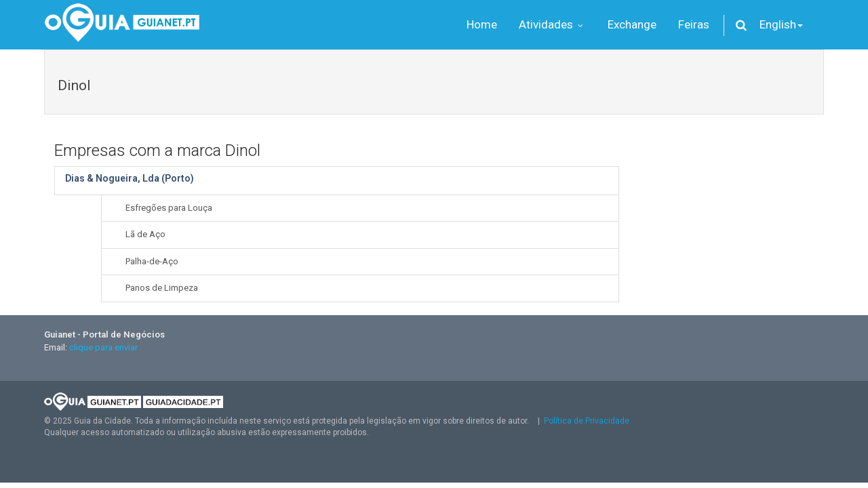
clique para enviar (103, 347)
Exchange (632, 24)
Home (482, 24)
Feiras (694, 24)
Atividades (552, 24)
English (781, 24)
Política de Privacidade (587, 421)
